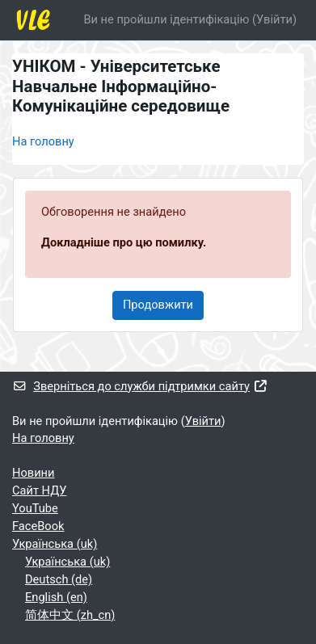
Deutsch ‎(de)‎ (59, 579)
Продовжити (158, 305)
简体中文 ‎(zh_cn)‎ (70, 615)
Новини (33, 473)
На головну (43, 141)
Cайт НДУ (39, 490)
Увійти (274, 19)
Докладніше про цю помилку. (124, 242)
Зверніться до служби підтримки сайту (140, 386)
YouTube (35, 508)
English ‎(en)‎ (56, 597)
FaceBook (38, 526)
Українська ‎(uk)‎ (55, 544)
